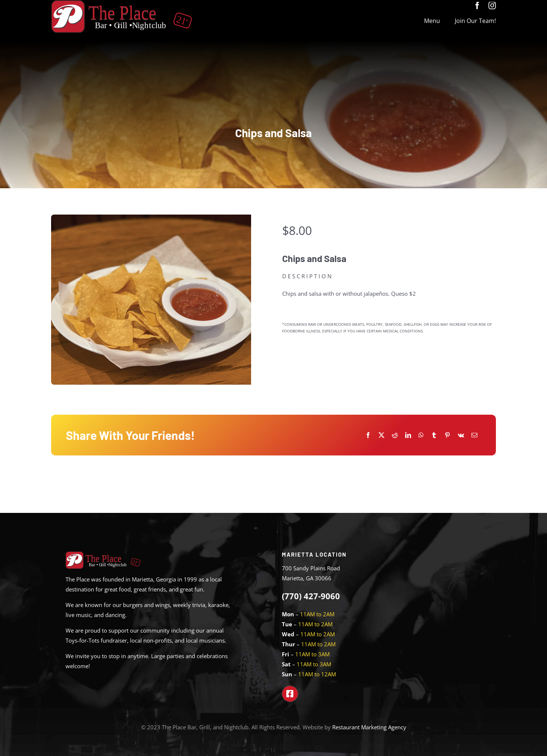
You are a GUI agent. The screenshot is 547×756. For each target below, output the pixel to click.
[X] (381, 435)
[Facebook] (368, 435)
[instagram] (492, 6)
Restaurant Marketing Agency (369, 727)
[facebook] (477, 6)
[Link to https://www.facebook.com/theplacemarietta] (290, 694)
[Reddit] (395, 435)
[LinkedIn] (408, 435)
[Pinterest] (447, 435)
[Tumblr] (434, 435)
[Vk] (461, 435)
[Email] (474, 435)
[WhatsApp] (421, 435)
